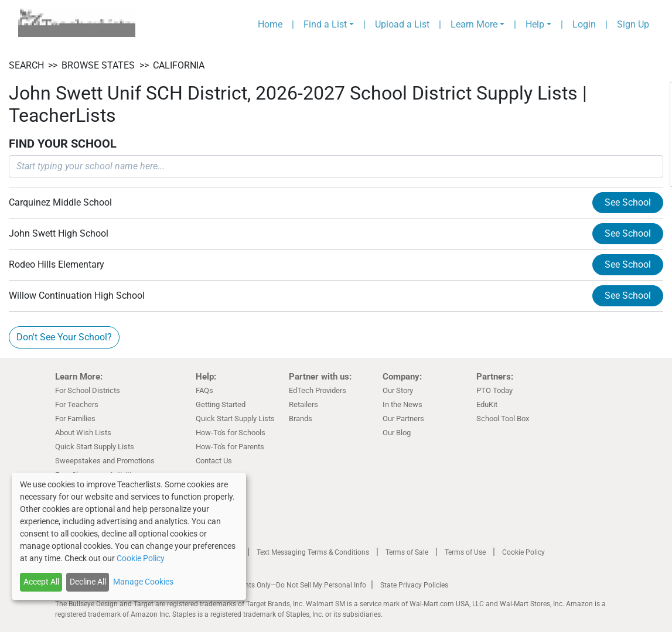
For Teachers (77, 404)
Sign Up (633, 24)
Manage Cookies (143, 582)
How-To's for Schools (231, 433)
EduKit (487, 404)
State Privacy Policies (414, 585)
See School (628, 202)
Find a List (325, 24)
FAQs (204, 390)
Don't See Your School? (64, 337)
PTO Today (494, 390)
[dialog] (129, 536)
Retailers (303, 404)
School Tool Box (503, 419)
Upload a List (402, 24)
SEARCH (26, 65)
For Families (75, 419)
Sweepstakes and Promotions (105, 461)
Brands (301, 419)
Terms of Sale (407, 552)
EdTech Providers (318, 390)
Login (584, 24)
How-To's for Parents (230, 447)
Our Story (398, 390)
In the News (402, 404)
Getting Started (221, 404)
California (179, 65)
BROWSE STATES (98, 65)
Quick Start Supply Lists (95, 447)
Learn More (474, 24)
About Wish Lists (83, 433)
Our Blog (397, 433)
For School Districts (88, 390)
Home (270, 24)
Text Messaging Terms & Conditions (313, 552)
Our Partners (403, 419)
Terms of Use (465, 552)
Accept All (41, 582)
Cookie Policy (523, 552)
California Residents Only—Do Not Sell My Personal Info (279, 585)
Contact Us (214, 461)
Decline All (88, 582)
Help (535, 24)
